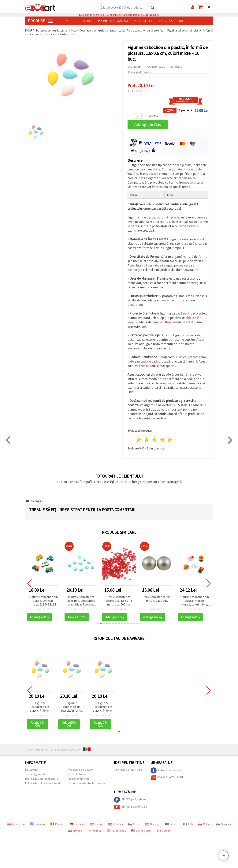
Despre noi (32, 770)
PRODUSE (40, 21)
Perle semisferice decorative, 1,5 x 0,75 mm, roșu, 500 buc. (119, 601)
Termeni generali (35, 774)
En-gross (166, 21)
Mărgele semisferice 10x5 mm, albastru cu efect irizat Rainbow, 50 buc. (81, 601)
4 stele (162, 440)
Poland (205, 824)
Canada (164, 831)
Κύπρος (95, 831)
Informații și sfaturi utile (128, 770)
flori (168, 322)
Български (16, 824)
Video (182, 21)
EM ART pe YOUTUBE (167, 778)
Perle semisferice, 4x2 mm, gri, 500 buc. (157, 599)
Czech (134, 824)
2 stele (147, 440)
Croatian (116, 824)
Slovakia (224, 824)
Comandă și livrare (79, 779)
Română (57, 824)
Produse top (143, 21)
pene (155, 322)
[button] (98, 624)
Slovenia (75, 831)
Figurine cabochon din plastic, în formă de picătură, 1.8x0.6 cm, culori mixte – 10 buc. (40, 707)
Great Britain (116, 831)
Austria (97, 824)
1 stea (139, 440)
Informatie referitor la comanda (87, 783)
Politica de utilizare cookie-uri (42, 783)
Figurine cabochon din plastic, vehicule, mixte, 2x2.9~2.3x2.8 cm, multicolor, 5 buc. (43, 601)
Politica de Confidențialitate (42, 779)
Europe (171, 824)
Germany (77, 824)
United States (141, 831)
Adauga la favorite (140, 72)
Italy (188, 824)
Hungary (152, 824)
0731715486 (150, 15)
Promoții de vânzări (113, 21)
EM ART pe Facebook (167, 771)
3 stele (154, 440)
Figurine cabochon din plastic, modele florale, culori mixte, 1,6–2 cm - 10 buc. (195, 601)
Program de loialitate (81, 770)
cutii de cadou (150, 361)
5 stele (170, 440)
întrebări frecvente (80, 774)
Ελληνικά (37, 824)
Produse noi (83, 21)
